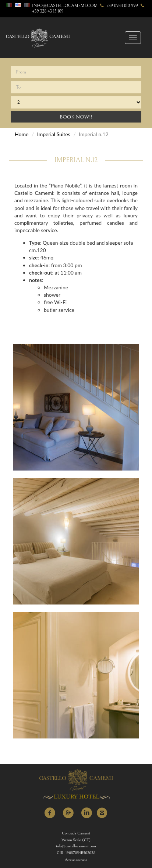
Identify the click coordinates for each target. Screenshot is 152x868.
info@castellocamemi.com (65, 6)
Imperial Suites (54, 134)
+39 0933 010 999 (118, 6)
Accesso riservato (76, 860)
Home (22, 134)
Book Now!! (76, 117)
